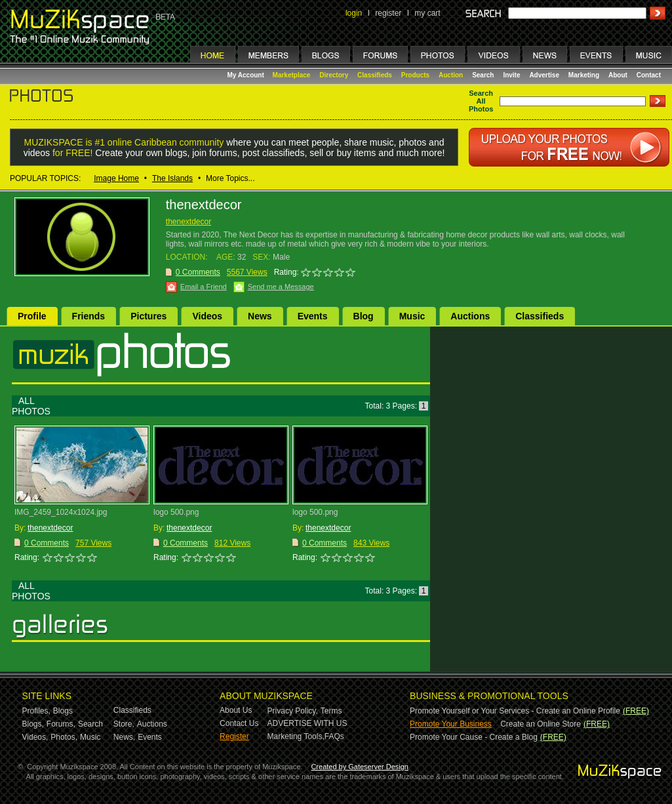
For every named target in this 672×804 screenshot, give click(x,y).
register (388, 13)
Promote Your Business (451, 724)
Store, (124, 724)
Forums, (61, 724)
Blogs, (33, 724)
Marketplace (292, 75)
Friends (89, 316)
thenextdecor (188, 222)
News (260, 316)
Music (412, 316)
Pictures (148, 316)
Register (234, 736)
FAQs (334, 736)
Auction (451, 75)
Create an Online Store (541, 724)
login (354, 13)
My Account (247, 75)
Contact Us (239, 723)
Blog (364, 316)
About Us (236, 710)
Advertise (544, 75)
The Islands (172, 178)
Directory (334, 75)
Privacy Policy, (293, 711)
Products (415, 75)
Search (483, 75)
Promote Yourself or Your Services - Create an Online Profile (515, 711)
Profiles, (36, 711)
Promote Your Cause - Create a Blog (474, 737)
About (618, 75)
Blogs (63, 711)
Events (313, 316)
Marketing (584, 75)
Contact (649, 75)
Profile (32, 316)
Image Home (116, 178)
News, (124, 737)
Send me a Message (281, 287)
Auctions (470, 316)
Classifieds (375, 75)
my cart (427, 13)
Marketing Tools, (296, 736)
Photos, (64, 737)
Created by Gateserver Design (360, 767)
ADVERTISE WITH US (307, 723)
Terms (331, 711)
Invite (511, 75)
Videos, (35, 737)
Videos (207, 316)
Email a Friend (204, 287)
